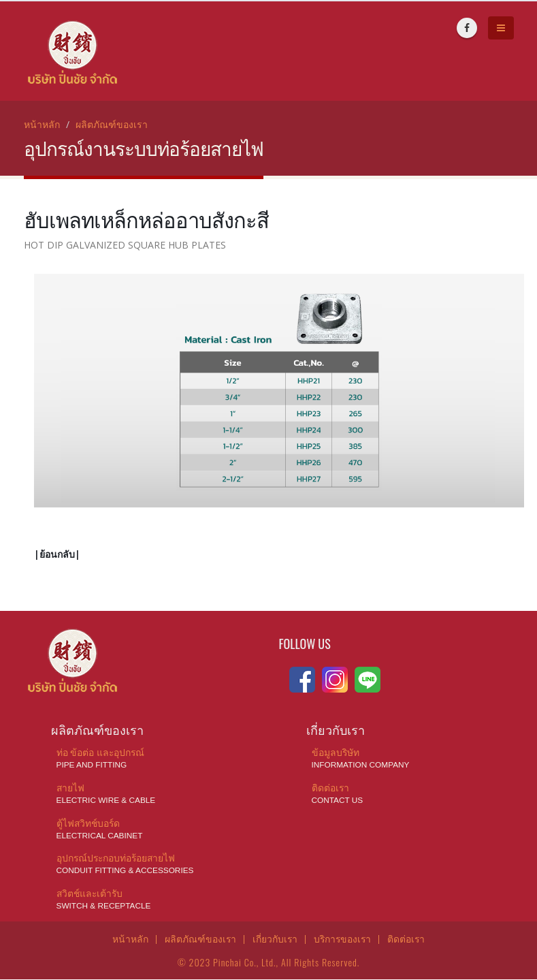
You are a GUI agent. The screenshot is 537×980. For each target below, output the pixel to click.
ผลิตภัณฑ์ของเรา (112, 124)
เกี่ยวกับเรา (274, 939)
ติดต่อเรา (408, 939)
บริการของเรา (343, 939)
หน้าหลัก (42, 124)
